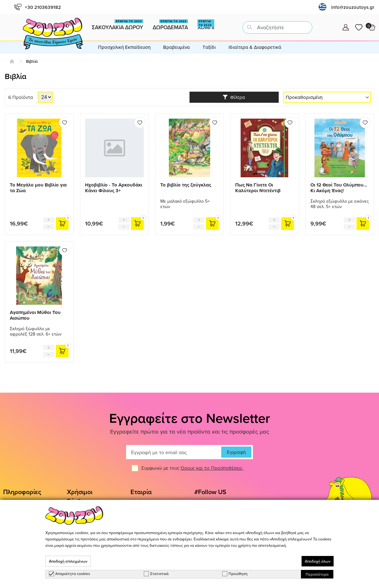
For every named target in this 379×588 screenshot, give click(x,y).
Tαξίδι (209, 47)
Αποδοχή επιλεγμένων (68, 561)
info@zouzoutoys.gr (353, 7)
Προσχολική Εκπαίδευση (124, 47)
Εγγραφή (236, 452)
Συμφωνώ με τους (192, 468)
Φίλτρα (234, 97)
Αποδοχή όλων (318, 561)
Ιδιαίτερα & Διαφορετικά (255, 47)
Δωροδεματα (170, 25)
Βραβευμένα (176, 47)
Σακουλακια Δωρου (117, 25)
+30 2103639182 (38, 7)
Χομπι (206, 25)
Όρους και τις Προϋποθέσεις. (212, 468)
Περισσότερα (317, 574)
